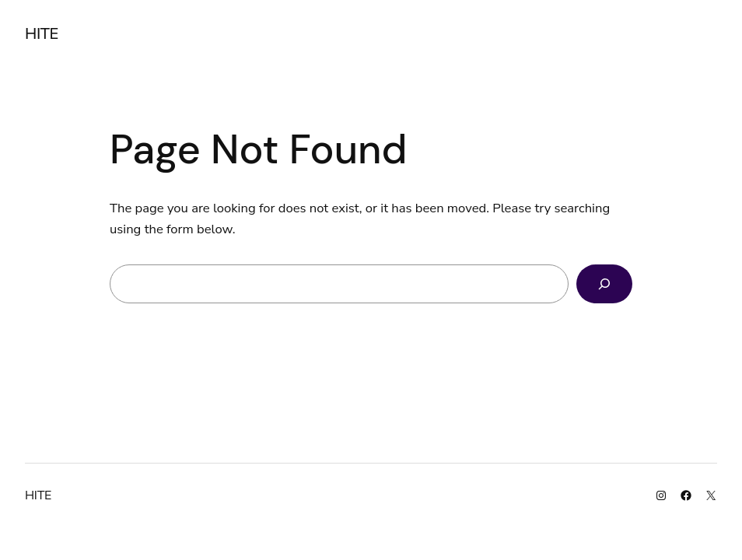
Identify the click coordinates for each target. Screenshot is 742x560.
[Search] (604, 284)
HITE (42, 34)
